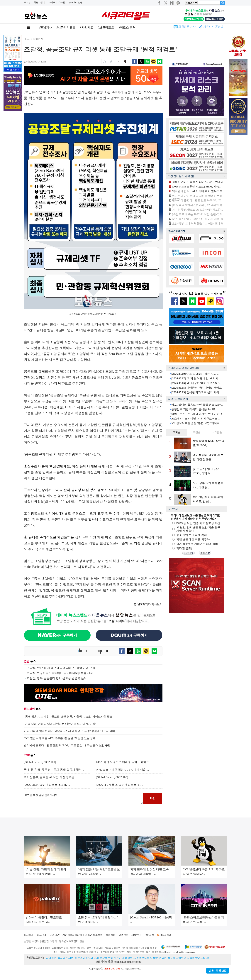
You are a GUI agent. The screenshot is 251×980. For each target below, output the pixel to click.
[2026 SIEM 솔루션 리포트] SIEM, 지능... (197, 187)
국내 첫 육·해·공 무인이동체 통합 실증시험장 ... (54, 770)
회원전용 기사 (187, 27)
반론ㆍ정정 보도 (218, 971)
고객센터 (123, 935)
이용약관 (55, 935)
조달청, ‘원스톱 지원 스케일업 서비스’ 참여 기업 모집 (61, 668)
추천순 (197, 432)
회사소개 (29, 935)
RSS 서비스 (165, 935)
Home (27, 39)
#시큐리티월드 (66, 27)
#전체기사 (45, 27)
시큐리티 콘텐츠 (213, 27)
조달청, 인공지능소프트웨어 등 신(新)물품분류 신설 (60, 673)
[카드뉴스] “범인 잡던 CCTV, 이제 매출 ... (122, 770)
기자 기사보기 (148, 604)
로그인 (27, 2)
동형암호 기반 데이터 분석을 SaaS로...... (196, 409)
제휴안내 (136, 935)
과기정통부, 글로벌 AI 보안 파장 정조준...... (52, 777)
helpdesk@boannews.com (184, 952)
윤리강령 (111, 935)
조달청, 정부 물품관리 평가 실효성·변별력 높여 (57, 678)
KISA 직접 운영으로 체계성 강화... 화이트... (124, 762)
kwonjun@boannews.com (127, 962)
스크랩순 (217, 432)
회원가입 (38, 2)
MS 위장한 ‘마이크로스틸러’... (197, 383)
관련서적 (149, 935)
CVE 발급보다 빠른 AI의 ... (195, 374)
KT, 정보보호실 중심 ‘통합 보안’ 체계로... (196, 423)
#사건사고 (87, 27)
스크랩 (62, 2)
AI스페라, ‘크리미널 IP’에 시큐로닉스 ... (196, 419)
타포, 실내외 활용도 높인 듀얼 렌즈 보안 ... (197, 405)
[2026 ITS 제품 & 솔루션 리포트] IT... (119, 785)
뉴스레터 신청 (76, 2)
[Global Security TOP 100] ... (41, 762)
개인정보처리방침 (72, 935)
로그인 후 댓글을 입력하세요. (83, 799)
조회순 (177, 432)
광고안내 (42, 935)
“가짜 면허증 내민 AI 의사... (196, 378)
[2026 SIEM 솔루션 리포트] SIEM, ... (47, 785)
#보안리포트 (106, 27)
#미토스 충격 (127, 27)
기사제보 (51, 2)
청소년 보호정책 (94, 935)
